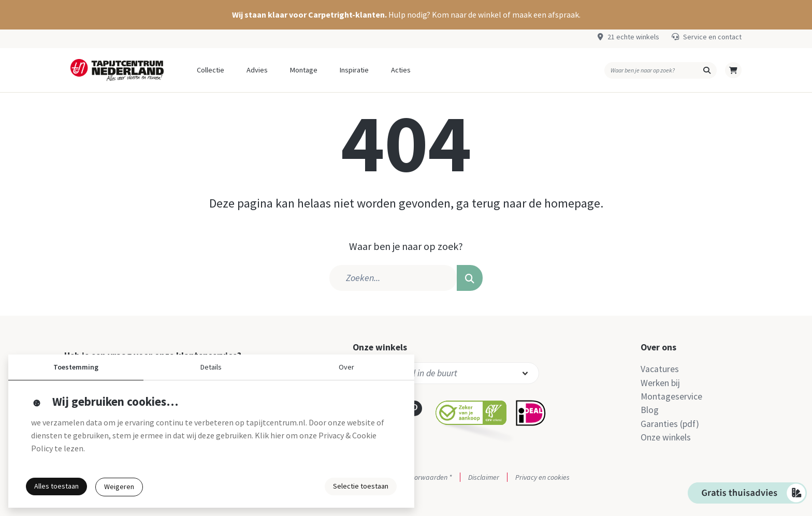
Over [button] (346, 367)
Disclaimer (484, 477)
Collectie (211, 70)
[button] (406, 15)
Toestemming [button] (76, 367)
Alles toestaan (56, 486)
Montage (304, 70)
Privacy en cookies (542, 477)
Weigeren (119, 486)
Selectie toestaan (361, 486)
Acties (401, 70)
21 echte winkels (633, 37)
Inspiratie (354, 70)
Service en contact (712, 37)
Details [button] (211, 367)
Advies (257, 70)
